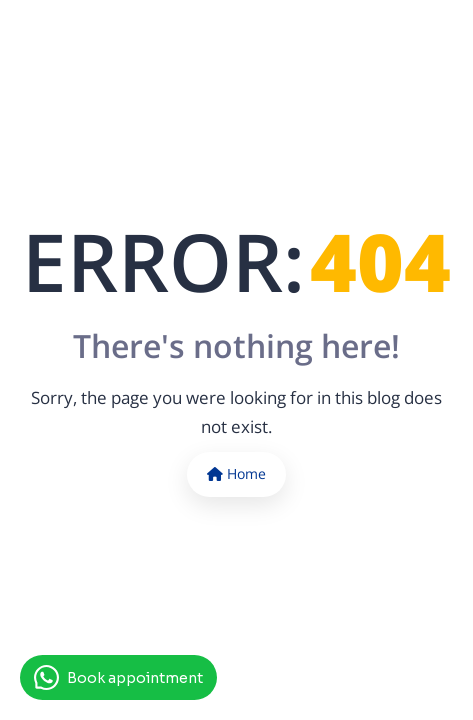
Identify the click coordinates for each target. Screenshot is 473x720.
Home (236, 473)
